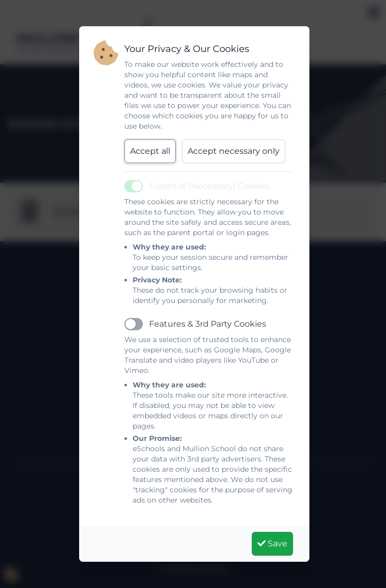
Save (272, 544)
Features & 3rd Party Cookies (208, 324)
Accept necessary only (234, 151)
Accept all (150, 151)
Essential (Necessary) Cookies (209, 186)
